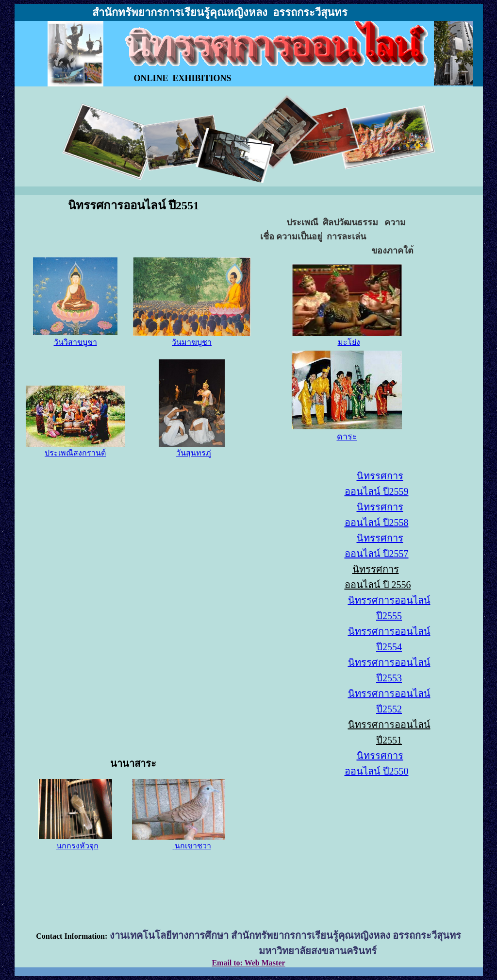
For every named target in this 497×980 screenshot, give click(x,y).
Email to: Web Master (248, 963)
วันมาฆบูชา (192, 342)
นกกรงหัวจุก (77, 846)
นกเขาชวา (193, 846)
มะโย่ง (349, 342)
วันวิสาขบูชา (75, 342)
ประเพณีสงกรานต (75, 453)
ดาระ (347, 437)
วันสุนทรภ (194, 453)
